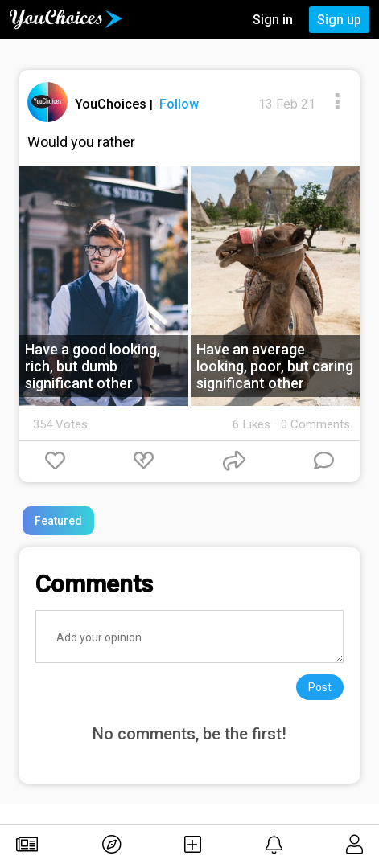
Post (320, 687)
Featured (58, 521)
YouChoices (112, 104)
